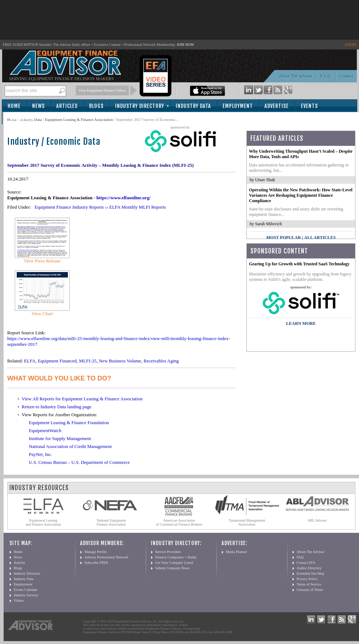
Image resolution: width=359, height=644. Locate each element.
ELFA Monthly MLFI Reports (138, 207)
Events (309, 106)
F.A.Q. (326, 76)
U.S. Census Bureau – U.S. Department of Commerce (79, 462)
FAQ (300, 557)
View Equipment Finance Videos (102, 90)
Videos (19, 601)
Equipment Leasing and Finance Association (43, 522)
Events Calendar (26, 590)
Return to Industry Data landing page (56, 407)
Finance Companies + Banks (176, 557)
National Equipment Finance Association (111, 522)
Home (14, 106)
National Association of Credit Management (70, 446)
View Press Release (42, 261)
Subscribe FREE (96, 563)
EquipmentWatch (45, 430)
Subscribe (22, 119)
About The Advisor (295, 76)
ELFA (30, 361)
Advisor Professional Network (106, 557)
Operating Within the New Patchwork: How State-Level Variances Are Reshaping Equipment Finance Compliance (301, 195)
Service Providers (168, 552)
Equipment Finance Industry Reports (69, 207)
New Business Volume (120, 361)
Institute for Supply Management (60, 438)
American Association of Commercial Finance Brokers (179, 522)
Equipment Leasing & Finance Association (79, 119)
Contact (347, 76)
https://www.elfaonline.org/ (123, 198)
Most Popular (284, 238)
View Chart (42, 314)
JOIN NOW (185, 45)
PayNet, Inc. (41, 454)
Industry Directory (140, 106)
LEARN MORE (301, 323)
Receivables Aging (161, 361)
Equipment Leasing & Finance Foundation (69, 423)
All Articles (320, 238)
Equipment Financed (57, 361)
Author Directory (309, 568)
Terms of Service (309, 584)
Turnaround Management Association (247, 522)
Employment (238, 106)
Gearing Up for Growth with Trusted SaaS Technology (299, 264)
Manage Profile (96, 552)
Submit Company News (172, 568)
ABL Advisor (317, 520)
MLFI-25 (88, 361)
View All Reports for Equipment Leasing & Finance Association (82, 399)
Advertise (277, 106)
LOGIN (351, 45)
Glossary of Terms (310, 590)
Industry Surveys (26, 595)
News (38, 106)
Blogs (96, 106)
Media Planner (237, 552)
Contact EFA (306, 563)
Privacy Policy (307, 579)
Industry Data (193, 106)
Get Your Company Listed (174, 563)
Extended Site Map (310, 573)
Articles (67, 106)
